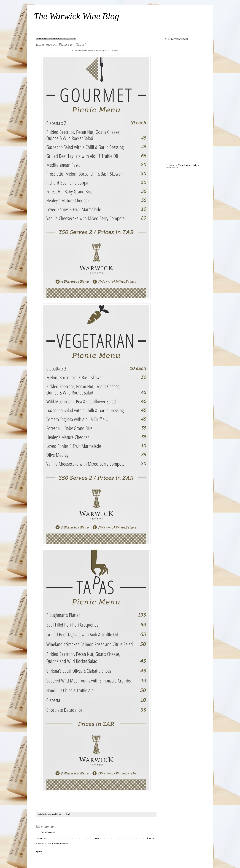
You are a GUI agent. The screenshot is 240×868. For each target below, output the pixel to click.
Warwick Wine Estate (187, 165)
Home (97, 839)
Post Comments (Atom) (58, 844)
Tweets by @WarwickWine (176, 39)
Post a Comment (48, 832)
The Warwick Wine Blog (77, 16)
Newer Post (42, 839)
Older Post (150, 839)
